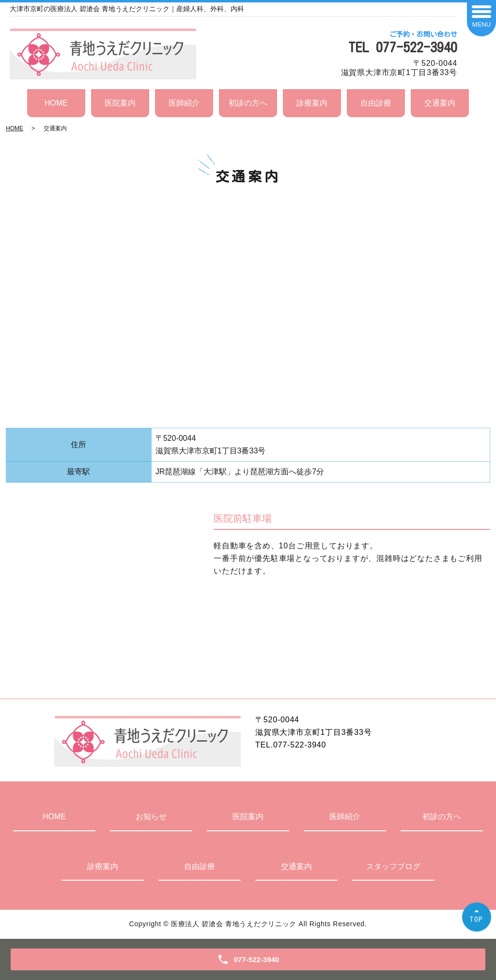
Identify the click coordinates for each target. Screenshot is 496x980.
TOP (477, 919)
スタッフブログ (393, 866)
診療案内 (312, 103)
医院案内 (120, 103)
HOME (56, 103)
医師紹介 (184, 103)
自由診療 (376, 103)
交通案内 (440, 103)
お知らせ (151, 817)
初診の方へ (248, 103)
